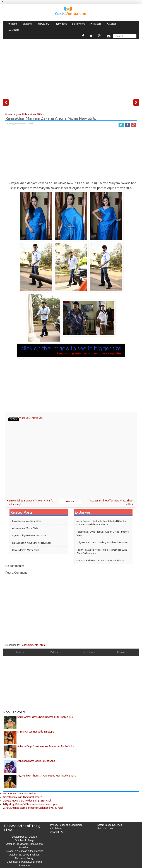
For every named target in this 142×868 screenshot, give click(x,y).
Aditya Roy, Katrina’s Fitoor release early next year (30, 804)
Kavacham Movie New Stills (26, 521)
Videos (62, 24)
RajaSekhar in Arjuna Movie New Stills (32, 543)
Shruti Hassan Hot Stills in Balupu (36, 732)
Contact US (56, 832)
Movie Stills (38, 418)
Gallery (44, 24)
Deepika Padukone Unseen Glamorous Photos (100, 560)
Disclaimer (56, 829)
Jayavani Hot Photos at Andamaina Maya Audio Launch (47, 776)
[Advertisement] (71, 68)
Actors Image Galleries (109, 825)
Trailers (96, 24)
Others (15, 30)
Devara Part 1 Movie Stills (26, 550)
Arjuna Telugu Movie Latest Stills (29, 535)
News (28, 24)
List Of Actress (105, 829)
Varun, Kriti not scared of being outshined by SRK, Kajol (33, 808)
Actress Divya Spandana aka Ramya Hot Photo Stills (46, 746)
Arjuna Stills (25, 418)
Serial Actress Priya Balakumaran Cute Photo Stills (45, 717)
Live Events (88, 652)
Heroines (122, 652)
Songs (112, 24)
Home (13, 24)
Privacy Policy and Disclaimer (66, 825)
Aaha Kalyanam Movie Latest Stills (36, 761)
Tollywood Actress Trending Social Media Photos (102, 542)
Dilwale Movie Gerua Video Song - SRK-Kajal (27, 801)
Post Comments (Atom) (33, 645)
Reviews (79, 24)
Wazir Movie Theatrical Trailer (19, 793)
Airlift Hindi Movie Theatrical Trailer (22, 797)
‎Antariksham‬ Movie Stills (25, 528)
